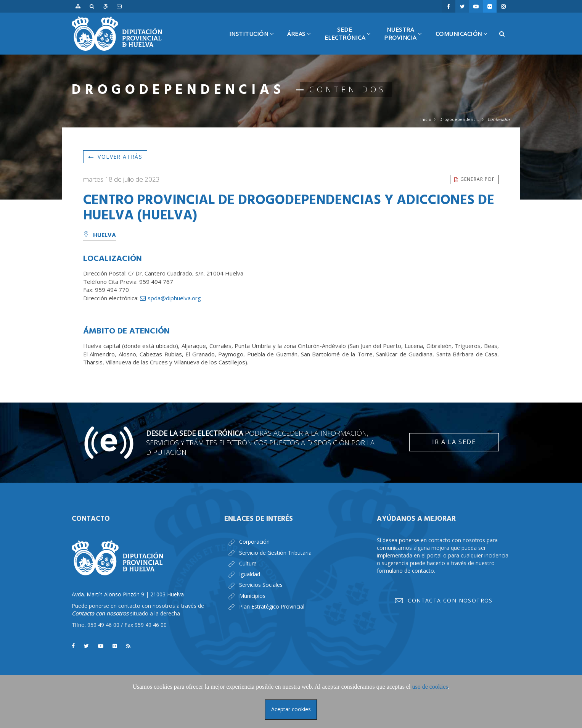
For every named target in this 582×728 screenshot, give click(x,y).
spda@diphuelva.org (174, 298)
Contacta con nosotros (444, 601)
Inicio (426, 119)
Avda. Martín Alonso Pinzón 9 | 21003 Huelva (128, 594)
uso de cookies (430, 687)
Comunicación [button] (465, 42)
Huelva (100, 235)
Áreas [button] (302, 42)
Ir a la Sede (454, 442)
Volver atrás (115, 157)
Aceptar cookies (291, 709)
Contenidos (499, 119)
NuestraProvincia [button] (406, 40)
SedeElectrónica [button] (351, 40)
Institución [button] (255, 42)
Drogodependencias (459, 119)
